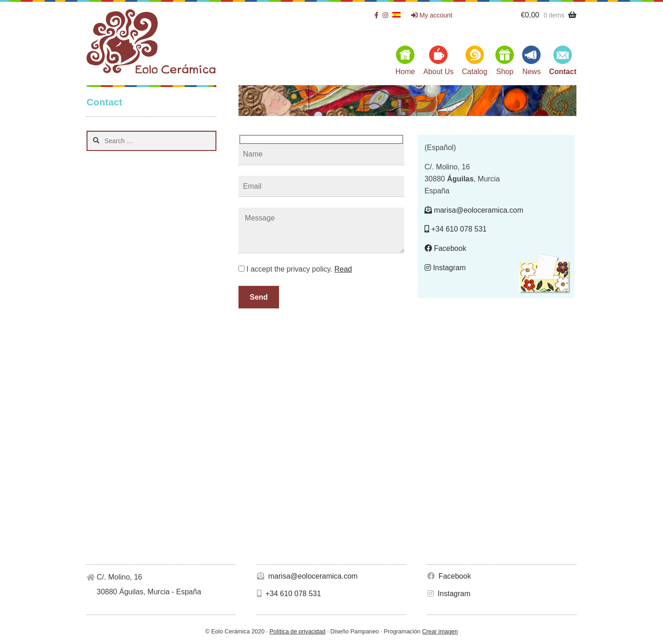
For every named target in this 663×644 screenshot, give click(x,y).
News (531, 72)
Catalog (474, 72)
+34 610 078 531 (456, 229)
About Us (438, 72)
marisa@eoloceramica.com (474, 210)
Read (343, 269)
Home (405, 72)
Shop (505, 72)
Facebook (445, 248)
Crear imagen (440, 631)
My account (432, 15)
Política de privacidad (297, 631)
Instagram (445, 268)
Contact (563, 72)
